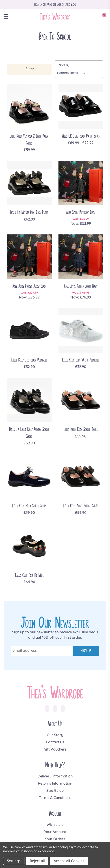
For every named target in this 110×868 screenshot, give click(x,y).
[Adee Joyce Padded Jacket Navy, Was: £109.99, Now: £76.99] (81, 257)
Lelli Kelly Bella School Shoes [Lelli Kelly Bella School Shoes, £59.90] (29, 506)
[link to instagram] (55, 708)
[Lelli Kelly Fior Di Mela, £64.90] (29, 546)
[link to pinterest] (63, 708)
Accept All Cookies (69, 861)
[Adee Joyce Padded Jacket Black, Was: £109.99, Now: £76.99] (29, 257)
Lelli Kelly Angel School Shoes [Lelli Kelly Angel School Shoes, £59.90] (81, 506)
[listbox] (72, 73)
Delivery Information (55, 777)
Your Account (55, 832)
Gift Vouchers (55, 750)
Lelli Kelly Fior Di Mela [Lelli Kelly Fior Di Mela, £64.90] (29, 575)
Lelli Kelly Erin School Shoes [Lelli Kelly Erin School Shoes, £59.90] (81, 429)
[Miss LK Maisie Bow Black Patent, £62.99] (29, 183)
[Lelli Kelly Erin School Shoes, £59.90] (81, 400)
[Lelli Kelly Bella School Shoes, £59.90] (29, 476)
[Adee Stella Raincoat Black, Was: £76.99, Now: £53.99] (81, 183)
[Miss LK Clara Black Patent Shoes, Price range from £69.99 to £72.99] (81, 107)
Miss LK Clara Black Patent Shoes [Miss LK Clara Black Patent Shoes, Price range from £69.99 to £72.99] (81, 136)
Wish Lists (55, 825)
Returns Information (55, 784)
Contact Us (55, 742)
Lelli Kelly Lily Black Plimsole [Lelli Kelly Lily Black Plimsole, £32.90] (29, 360)
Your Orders (55, 839)
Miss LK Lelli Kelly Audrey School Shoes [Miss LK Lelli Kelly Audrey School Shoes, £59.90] (29, 433)
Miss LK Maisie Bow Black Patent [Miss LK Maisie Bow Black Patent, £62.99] (29, 212)
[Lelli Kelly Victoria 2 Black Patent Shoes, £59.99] (29, 107)
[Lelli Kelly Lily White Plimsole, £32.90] (81, 331)
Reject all (37, 861)
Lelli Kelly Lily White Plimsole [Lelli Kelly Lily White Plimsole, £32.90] (81, 360)
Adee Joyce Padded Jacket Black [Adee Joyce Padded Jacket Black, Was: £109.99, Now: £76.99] (29, 286)
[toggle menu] (8, 16)
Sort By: (65, 65)
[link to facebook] (47, 708)
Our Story (55, 735)
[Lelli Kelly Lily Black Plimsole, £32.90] (29, 331)
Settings (14, 861)
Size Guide (55, 791)
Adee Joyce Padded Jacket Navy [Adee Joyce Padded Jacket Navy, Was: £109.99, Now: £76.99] (81, 286)
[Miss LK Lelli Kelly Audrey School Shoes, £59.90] (29, 400)
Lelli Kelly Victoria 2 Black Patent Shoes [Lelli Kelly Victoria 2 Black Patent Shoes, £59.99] (29, 139)
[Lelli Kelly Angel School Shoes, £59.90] (81, 476)
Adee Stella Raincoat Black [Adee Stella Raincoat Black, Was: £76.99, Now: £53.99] (81, 212)
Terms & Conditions (55, 798)
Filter (30, 69)
